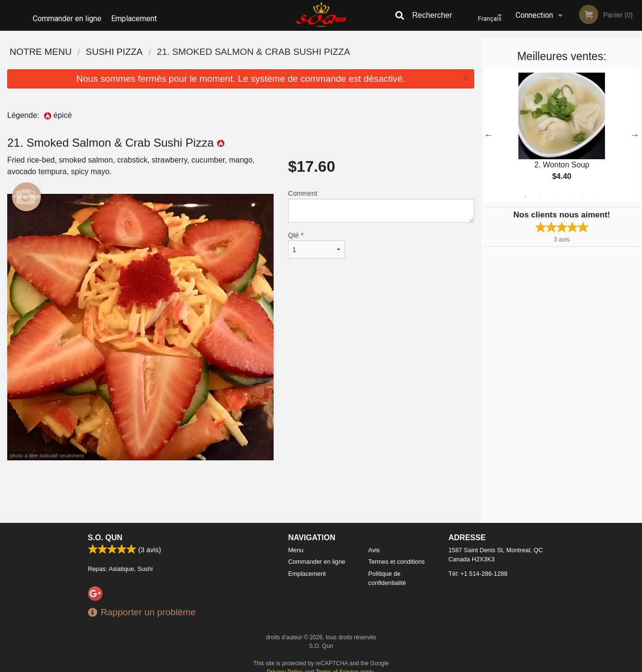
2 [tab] (540, 190)
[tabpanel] (562, 128)
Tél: (478, 567)
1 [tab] (526, 190)
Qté (316, 239)
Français (481, 15)
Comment (381, 200)
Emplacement (138, 15)
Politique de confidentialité (387, 571)
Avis (374, 543)
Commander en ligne (67, 15)
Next (635, 128)
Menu (296, 543)
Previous (489, 128)
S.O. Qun (105, 531)
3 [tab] (554, 190)
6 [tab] (598, 190)
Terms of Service (337, 665)
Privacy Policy (285, 665)
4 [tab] (569, 190)
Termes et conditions (397, 555)
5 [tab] (583, 190)
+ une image (26, 190)
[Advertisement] (241, 485)
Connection (534, 15)
